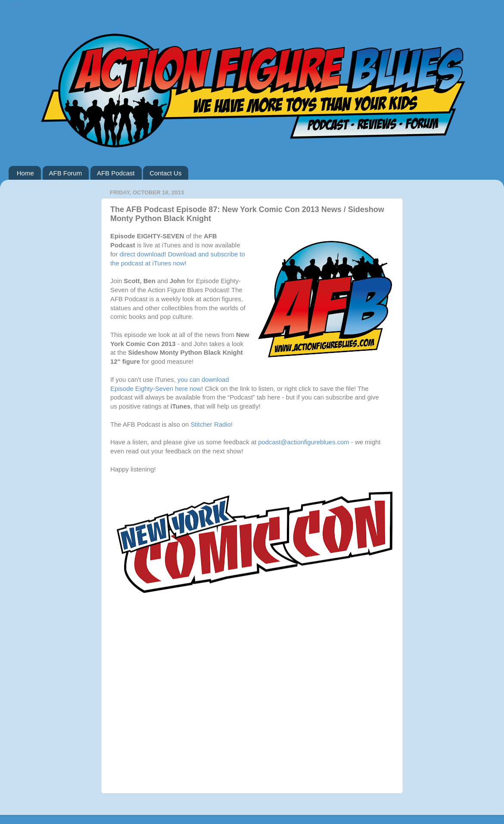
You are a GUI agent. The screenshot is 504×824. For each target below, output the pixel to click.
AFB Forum (66, 173)
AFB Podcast (116, 173)
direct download (142, 254)
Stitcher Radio (210, 424)
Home (25, 173)
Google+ (12, 4)
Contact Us (165, 173)
